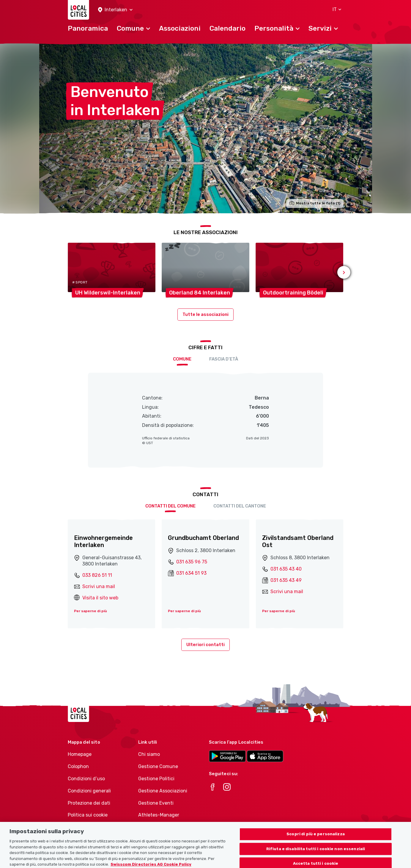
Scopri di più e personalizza (316, 852)
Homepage (80, 754)
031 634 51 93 (191, 573)
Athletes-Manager (159, 815)
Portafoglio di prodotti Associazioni (163, 830)
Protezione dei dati (89, 803)
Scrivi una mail (99, 586)
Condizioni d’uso (86, 779)
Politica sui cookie (88, 815)
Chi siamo (149, 754)
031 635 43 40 (286, 569)
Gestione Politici (156, 779)
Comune (182, 359)
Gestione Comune (158, 766)
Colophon (78, 766)
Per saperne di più (90, 611)
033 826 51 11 (97, 575)
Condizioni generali (89, 791)
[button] (115, 10)
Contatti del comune (170, 506)
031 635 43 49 (286, 580)
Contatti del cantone (240, 506)
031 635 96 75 (192, 562)
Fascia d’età (224, 359)
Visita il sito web (100, 598)
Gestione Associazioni (163, 791)
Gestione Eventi (156, 803)
